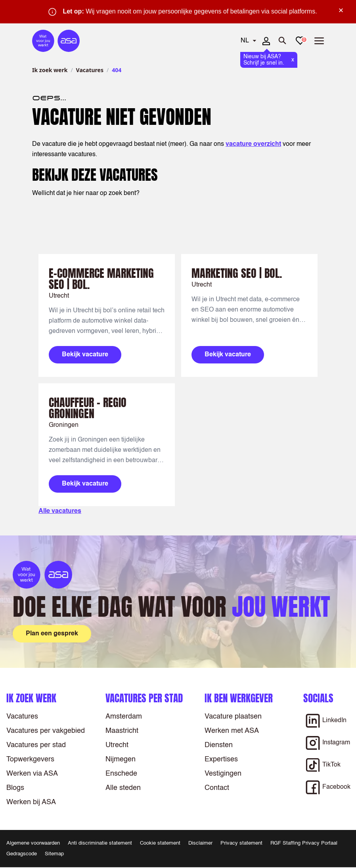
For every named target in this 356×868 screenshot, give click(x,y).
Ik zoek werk (50, 70)
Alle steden (123, 788)
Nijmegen (121, 759)
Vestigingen (223, 774)
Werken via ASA (32, 774)
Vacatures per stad (36, 745)
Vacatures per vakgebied (46, 731)
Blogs (15, 788)
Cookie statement (160, 843)
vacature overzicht (253, 144)
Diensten (219, 745)
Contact (217, 788)
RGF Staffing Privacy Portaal (304, 843)
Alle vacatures (60, 511)
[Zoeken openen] (283, 41)
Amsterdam (124, 717)
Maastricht (122, 731)
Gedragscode (22, 854)
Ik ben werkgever (239, 698)
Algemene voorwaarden (33, 843)
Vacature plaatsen (233, 717)
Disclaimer (200, 843)
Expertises (221, 759)
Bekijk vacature (85, 355)
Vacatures (90, 70)
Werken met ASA (232, 731)
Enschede (121, 774)
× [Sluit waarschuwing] (341, 10)
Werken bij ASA (31, 802)
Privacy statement (241, 843)
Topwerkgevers (30, 759)
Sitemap (54, 854)
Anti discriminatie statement (100, 843)
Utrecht (117, 745)
